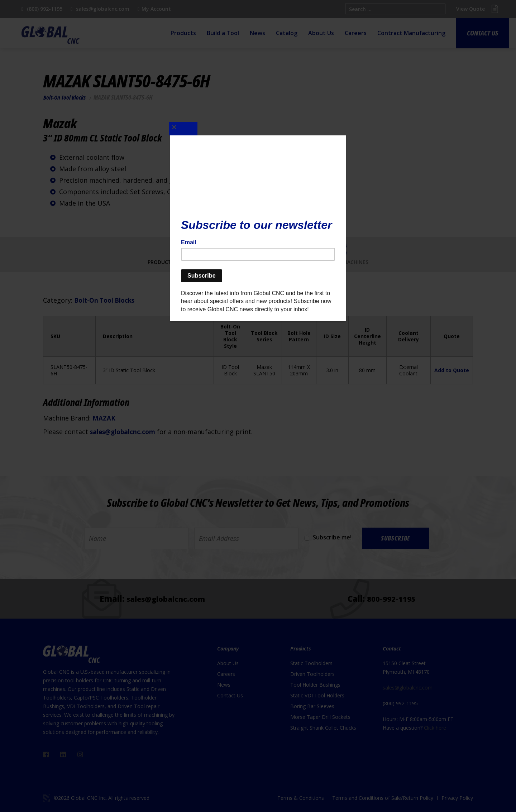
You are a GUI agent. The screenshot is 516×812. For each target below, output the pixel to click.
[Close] (188, 125)
